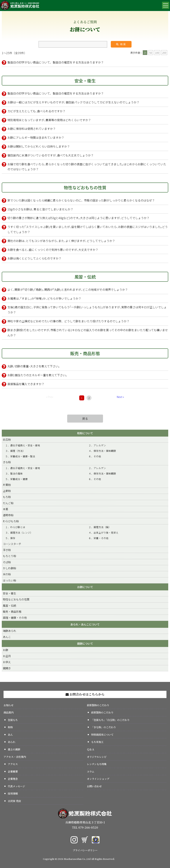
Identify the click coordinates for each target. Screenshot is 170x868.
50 (151, 53)
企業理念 (13, 779)
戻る (85, 418)
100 (157, 53)
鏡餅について (85, 643)
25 (145, 53)
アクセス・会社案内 (15, 757)
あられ (12, 742)
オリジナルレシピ (97, 757)
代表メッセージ (16, 786)
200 (164, 53)
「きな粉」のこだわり (104, 727)
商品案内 (9, 712)
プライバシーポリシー (85, 850)
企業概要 (13, 771)
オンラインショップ (98, 779)
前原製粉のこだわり (98, 705)
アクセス (13, 764)
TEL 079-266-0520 (85, 827)
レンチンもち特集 (97, 764)
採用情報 (13, 793)
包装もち (13, 720)
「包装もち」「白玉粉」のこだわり (110, 720)
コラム (91, 771)
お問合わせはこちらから (85, 694)
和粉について (85, 433)
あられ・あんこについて (85, 624)
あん (10, 735)
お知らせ (9, 705)
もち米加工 (97, 742)
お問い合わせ (94, 786)
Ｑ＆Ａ (91, 749)
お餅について (85, 587)
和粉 (10, 727)
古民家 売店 (14, 801)
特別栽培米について (102, 735)
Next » (120, 397)
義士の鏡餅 (14, 749)
